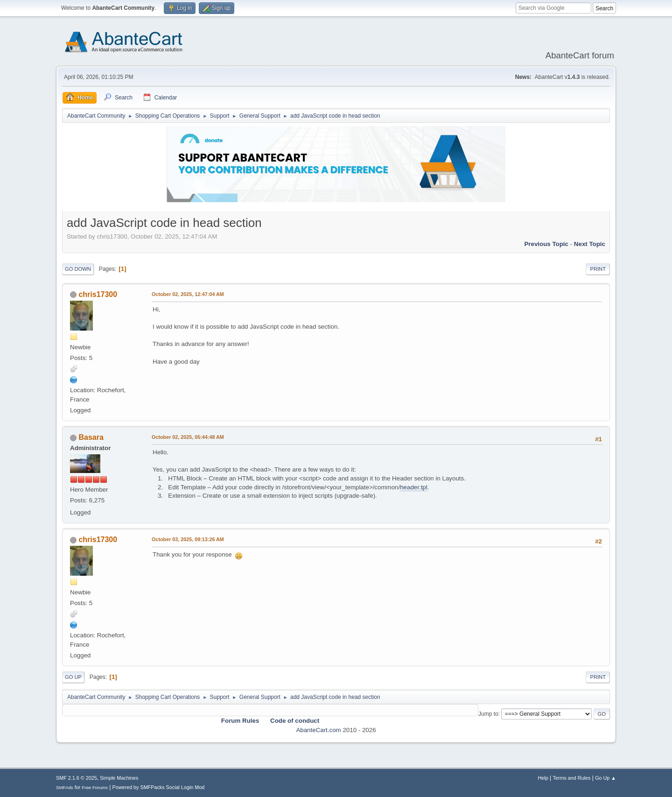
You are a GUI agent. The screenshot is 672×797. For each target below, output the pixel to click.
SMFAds (65, 787)
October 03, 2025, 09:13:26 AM (188, 539)
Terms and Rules (572, 778)
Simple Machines (119, 778)
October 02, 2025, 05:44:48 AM (188, 437)
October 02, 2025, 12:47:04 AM (188, 294)
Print (598, 269)
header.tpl (414, 487)
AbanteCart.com (318, 730)
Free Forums (95, 787)
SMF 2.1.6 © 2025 (77, 778)
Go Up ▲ (605, 778)
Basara (91, 437)
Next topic (590, 244)
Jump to (488, 713)
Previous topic (546, 244)
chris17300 (98, 294)
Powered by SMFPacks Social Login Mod (159, 787)
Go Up (73, 677)
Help (543, 778)
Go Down (78, 269)
